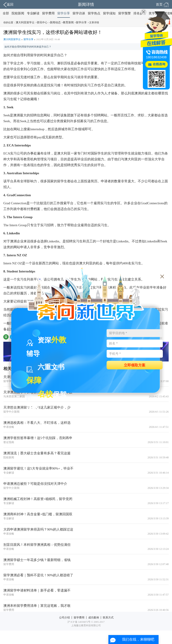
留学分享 (64, 13)
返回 (8, 5)
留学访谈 (79, 13)
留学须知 (109, 13)
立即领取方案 (135, 365)
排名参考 (140, 13)
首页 (162, 5)
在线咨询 (159, 64)
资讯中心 (42, 22)
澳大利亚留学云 (25, 22)
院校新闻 (18, 13)
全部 (6, 13)
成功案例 (94, 618)
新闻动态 (55, 22)
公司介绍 (64, 618)
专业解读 (33, 13)
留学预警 (125, 13)
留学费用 (48, 13)
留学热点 (94, 13)
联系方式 (108, 618)
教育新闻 (68, 22)
